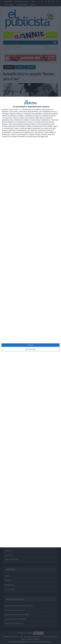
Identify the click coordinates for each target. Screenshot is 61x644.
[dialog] (30, 322)
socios (20, 110)
